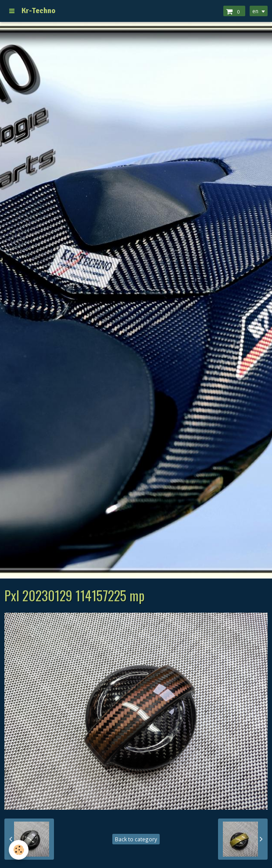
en (255, 11)
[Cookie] (19, 850)
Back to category (136, 839)
